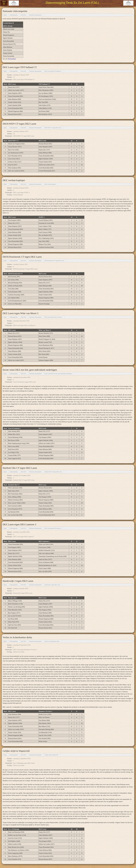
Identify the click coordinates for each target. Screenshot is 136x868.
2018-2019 (23, 15)
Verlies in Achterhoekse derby (52, 641)
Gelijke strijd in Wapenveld (51, 755)
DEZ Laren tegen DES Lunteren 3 (53, 528)
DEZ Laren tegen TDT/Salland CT (53, 71)
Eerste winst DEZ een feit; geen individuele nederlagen (58, 374)
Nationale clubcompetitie (35, 15)
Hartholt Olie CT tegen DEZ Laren (53, 472)
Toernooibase (12, 59)
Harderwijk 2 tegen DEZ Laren (52, 585)
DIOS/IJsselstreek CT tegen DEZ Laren (54, 261)
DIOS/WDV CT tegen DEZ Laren (53, 128)
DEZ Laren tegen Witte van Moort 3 (54, 317)
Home (5, 15)
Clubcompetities (14, 15)
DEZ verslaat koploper (50, 184)
